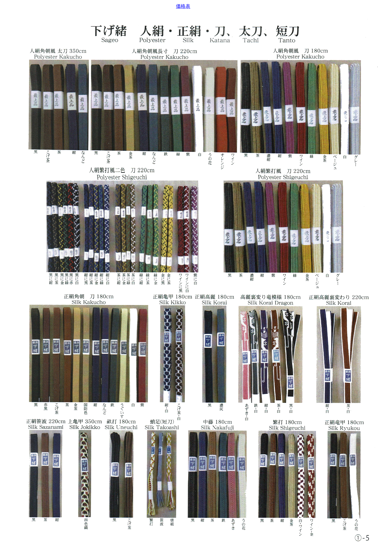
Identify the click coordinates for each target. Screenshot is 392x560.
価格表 (183, 6)
